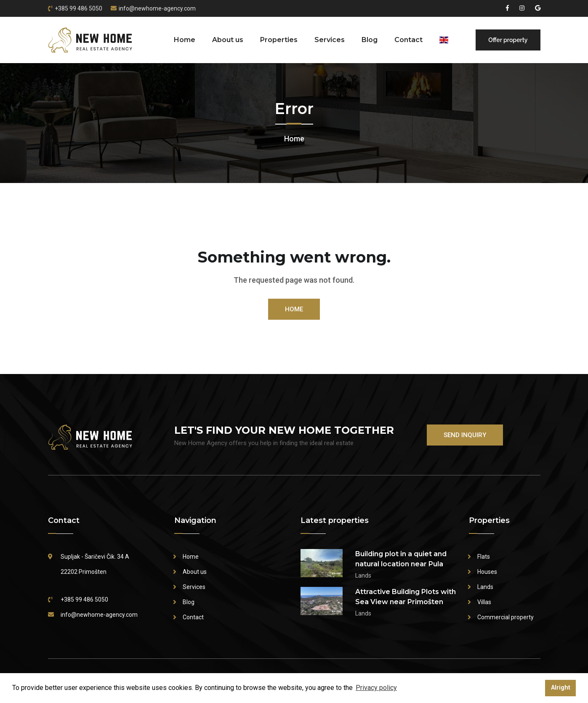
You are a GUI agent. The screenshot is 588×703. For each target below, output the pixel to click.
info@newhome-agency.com (157, 8)
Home (185, 40)
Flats (484, 557)
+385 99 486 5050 (78, 8)
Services (330, 40)
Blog (370, 40)
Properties (279, 40)
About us (228, 40)
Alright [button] (561, 688)
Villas (484, 602)
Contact (408, 40)
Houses (487, 572)
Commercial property (506, 617)
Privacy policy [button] (376, 688)
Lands (485, 587)
